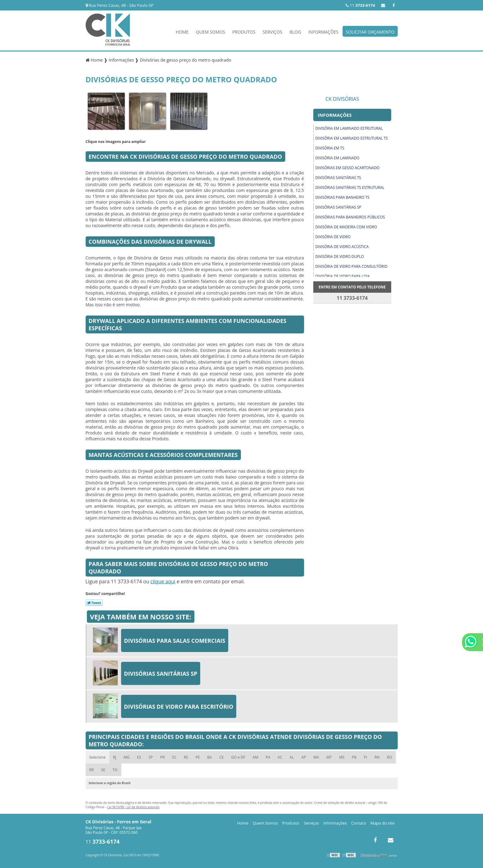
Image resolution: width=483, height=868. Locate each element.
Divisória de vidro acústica (342, 247)
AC (280, 757)
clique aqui (163, 581)
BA (210, 757)
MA (316, 757)
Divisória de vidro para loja (343, 276)
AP (304, 757)
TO (115, 770)
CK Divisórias (342, 99)
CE (221, 757)
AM (255, 757)
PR (162, 757)
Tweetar (94, 603)
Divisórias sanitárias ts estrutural (350, 187)
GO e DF (238, 757)
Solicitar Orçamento (370, 32)
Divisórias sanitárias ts (338, 178)
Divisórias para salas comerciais (175, 641)
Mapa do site (382, 823)
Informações (323, 32)
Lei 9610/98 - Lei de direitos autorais (134, 807)
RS (186, 757)
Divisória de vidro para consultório (351, 266)
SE (103, 770)
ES (139, 757)
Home (182, 32)
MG (127, 757)
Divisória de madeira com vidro (346, 227)
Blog (295, 32)
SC (174, 757)
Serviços (273, 32)
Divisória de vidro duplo (340, 257)
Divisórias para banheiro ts (343, 197)
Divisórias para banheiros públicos (350, 217)
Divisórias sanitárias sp (338, 207)
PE (198, 757)
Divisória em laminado (337, 158)
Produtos (244, 32)
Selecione (97, 757)
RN (377, 757)
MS (342, 757)
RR (92, 770)
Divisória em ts (330, 148)
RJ (115, 757)
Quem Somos (211, 32)
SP (151, 757)
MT (329, 757)
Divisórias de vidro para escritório (179, 707)
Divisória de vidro (333, 237)
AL (292, 757)
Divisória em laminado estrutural (349, 128)
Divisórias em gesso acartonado (348, 168)
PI (365, 757)
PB (354, 757)
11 (360, 5)
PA (268, 757)
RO (390, 757)
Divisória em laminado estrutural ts (352, 138)
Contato (359, 823)
